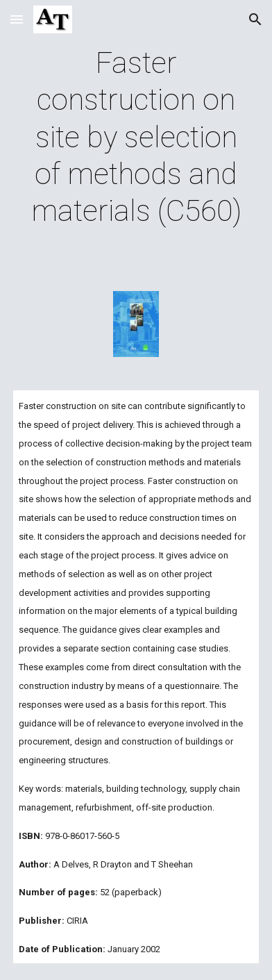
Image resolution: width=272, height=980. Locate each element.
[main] (136, 137)
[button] (17, 19)
